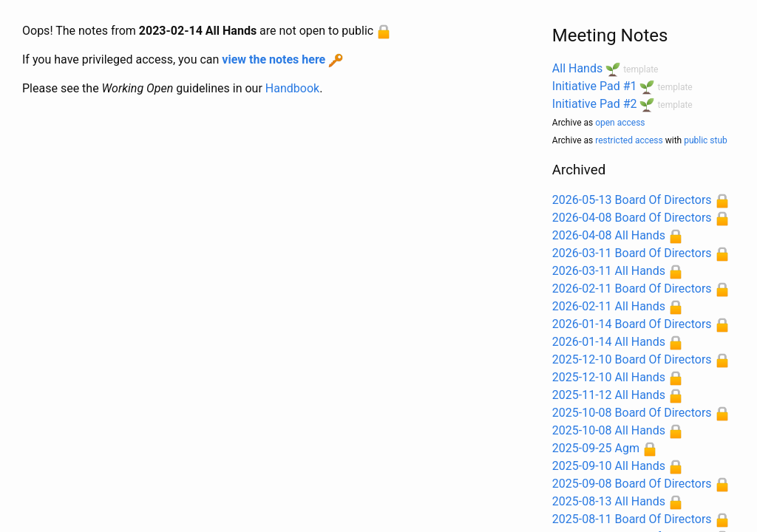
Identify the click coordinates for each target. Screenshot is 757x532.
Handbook (292, 88)
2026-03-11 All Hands (609, 271)
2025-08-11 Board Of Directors (632, 519)
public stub (706, 140)
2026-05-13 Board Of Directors (632, 200)
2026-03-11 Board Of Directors (632, 253)
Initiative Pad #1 (595, 86)
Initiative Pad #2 (595, 104)
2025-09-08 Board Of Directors (632, 484)
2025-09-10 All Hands (609, 466)
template (641, 69)
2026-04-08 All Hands (609, 235)
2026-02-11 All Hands (609, 306)
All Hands (577, 68)
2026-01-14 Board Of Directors (632, 324)
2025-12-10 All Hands (609, 377)
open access (620, 123)
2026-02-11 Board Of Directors (632, 289)
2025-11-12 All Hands (609, 395)
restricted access (629, 140)
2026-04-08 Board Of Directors (632, 218)
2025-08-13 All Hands (609, 501)
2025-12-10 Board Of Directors (632, 359)
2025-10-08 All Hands (609, 430)
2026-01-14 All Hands (609, 342)
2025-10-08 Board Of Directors (632, 413)
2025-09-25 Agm (596, 448)
